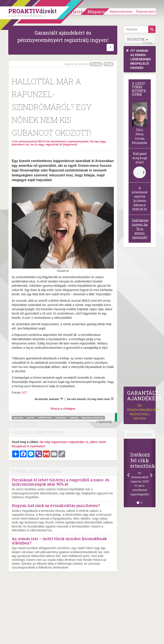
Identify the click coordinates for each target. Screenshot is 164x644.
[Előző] (126, 473)
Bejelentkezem (122, 11)
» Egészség (104, 422)
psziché (31, 418)
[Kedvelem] (61, 399)
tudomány (61, 418)
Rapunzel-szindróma (93, 418)
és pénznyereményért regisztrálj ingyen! (140, 405)
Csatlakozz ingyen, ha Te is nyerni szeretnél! (140, 229)
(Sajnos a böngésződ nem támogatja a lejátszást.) (140, 172)
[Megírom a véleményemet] (112, 399)
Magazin (97, 12)
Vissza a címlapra (63, 409)
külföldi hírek (45, 418)
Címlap (148, 43)
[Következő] (153, 473)
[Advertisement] (140, 318)
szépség (74, 418)
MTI (25, 393)
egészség (18, 418)
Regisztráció (146, 11)
